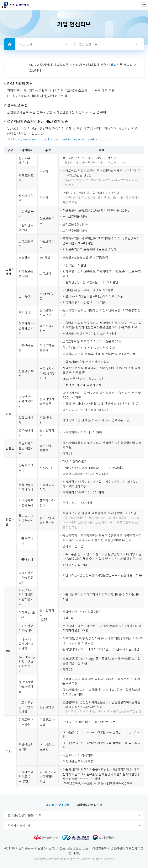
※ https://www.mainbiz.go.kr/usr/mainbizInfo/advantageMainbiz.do (58, 139)
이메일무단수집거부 (89, 805)
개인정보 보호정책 (58, 805)
